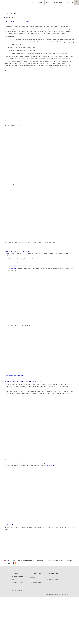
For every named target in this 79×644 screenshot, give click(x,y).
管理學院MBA (13, 39)
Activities (74, 7)
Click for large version (52, 631)
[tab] (40, 44)
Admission (54, 7)
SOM (42, 2)
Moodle (31, 626)
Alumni (64, 7)
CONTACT (69, 2)
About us (22, 7)
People (32, 7)
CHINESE (59, 2)
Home (13, 7)
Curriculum (42, 7)
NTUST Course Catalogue (36, 628)
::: (13, 619)
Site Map (34, 2)
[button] (76, 3)
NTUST (50, 2)
